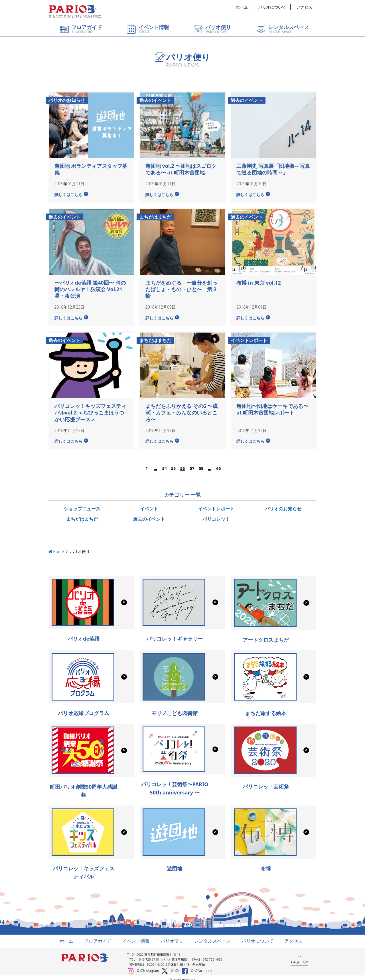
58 (201, 464)
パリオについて (272, 7)
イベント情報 (136, 936)
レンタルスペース (212, 936)
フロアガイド (98, 936)
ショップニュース (82, 504)
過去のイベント (149, 514)
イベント (149, 504)
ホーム (242, 7)
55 (173, 464)
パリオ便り (172, 936)
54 (164, 464)
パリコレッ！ (216, 514)
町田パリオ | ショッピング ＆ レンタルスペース (73, 9)
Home (58, 547)
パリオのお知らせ (283, 504)
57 (192, 464)
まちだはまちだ (82, 514)
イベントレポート (216, 504)
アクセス (304, 7)
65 (218, 464)
